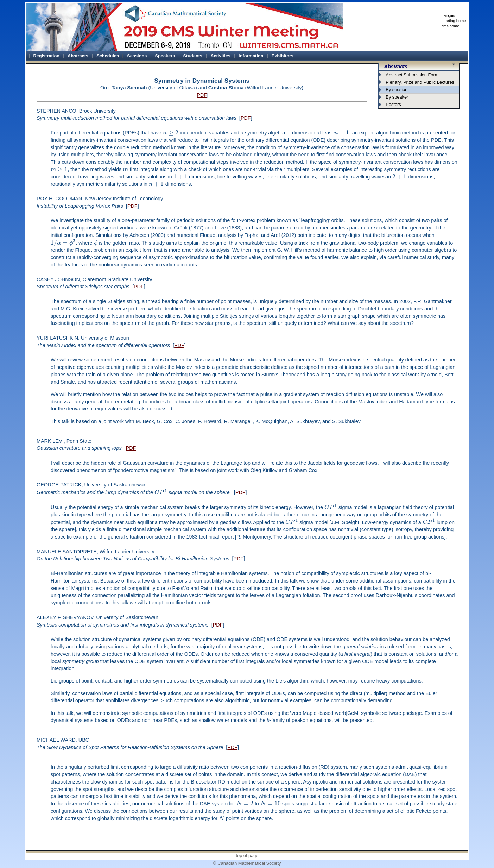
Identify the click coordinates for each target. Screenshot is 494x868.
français (448, 15)
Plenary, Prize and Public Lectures (420, 82)
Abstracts (396, 67)
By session (397, 90)
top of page (247, 856)
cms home (451, 26)
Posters (393, 104)
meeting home (454, 21)
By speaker (397, 97)
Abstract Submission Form (412, 75)
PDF (202, 95)
